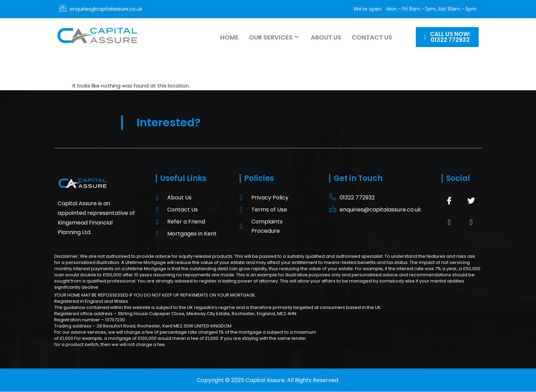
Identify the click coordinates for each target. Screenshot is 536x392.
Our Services (274, 37)
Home (229, 37)
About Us (326, 37)
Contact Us (372, 37)
